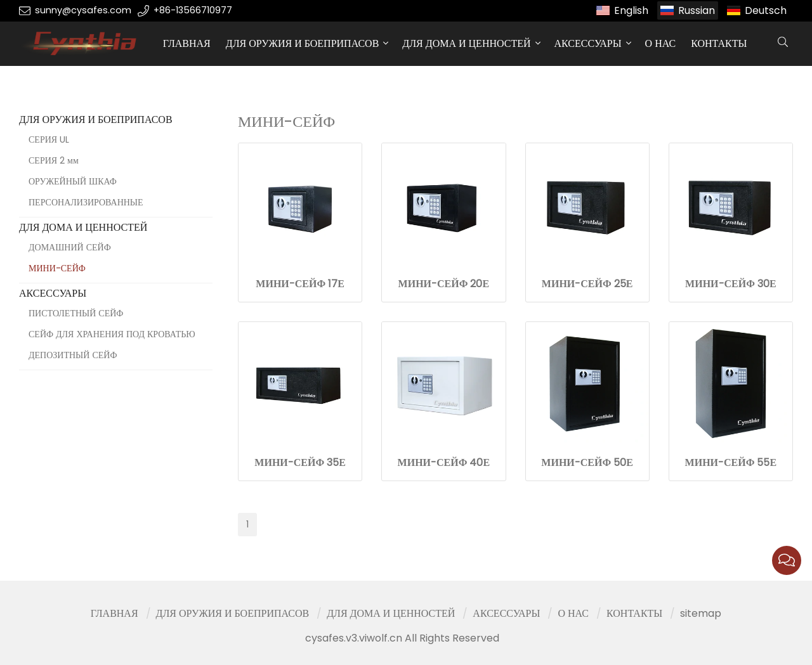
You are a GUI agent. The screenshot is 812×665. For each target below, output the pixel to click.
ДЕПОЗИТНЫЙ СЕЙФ (73, 355)
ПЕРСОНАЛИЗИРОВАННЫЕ (86, 202)
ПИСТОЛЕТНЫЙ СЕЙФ (76, 313)
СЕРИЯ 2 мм (54, 160)
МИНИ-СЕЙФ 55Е (731, 462)
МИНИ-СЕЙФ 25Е (587, 284)
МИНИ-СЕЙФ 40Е (444, 462)
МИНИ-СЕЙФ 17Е (300, 284)
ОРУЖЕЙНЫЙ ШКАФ (73, 181)
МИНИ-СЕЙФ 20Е (444, 284)
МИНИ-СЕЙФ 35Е (300, 462)
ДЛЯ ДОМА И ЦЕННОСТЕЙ (466, 43)
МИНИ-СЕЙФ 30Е (731, 284)
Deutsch (766, 10)
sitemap (701, 613)
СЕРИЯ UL (49, 139)
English (631, 10)
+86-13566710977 (193, 10)
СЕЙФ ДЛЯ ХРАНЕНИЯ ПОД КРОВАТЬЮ (112, 334)
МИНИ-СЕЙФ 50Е (587, 462)
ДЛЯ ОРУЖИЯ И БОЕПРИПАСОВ (303, 43)
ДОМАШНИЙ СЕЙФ (70, 247)
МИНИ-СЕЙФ (57, 268)
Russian (697, 10)
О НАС (661, 43)
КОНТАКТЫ (719, 43)
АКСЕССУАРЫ (588, 43)
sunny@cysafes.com (83, 10)
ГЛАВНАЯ (187, 43)
